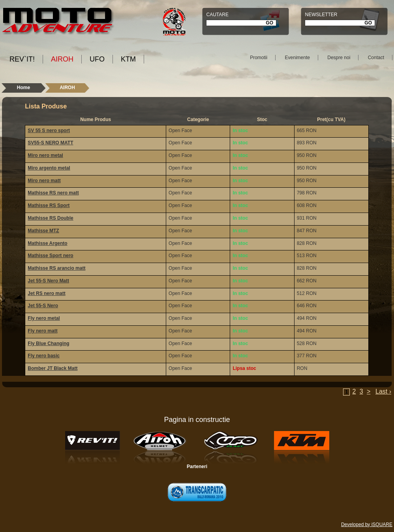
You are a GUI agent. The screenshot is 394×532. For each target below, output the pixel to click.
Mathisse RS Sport (49, 205)
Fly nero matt (42, 331)
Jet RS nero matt (46, 293)
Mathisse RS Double (50, 218)
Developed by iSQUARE (367, 525)
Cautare (217, 15)
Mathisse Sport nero (50, 256)
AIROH (62, 59)
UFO (97, 59)
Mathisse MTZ (43, 231)
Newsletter (321, 15)
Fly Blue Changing (48, 343)
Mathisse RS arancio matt (56, 268)
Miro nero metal (45, 155)
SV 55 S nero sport (49, 131)
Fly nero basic (44, 356)
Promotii (259, 58)
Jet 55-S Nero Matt (48, 281)
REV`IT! (22, 59)
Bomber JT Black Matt (53, 368)
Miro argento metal (49, 168)
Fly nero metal (44, 318)
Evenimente (297, 58)
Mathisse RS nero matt (53, 193)
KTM (128, 59)
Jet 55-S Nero (43, 306)
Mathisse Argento (47, 243)
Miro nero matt (44, 181)
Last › (383, 391)
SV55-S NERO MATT (50, 143)
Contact (376, 58)
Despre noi (339, 58)
